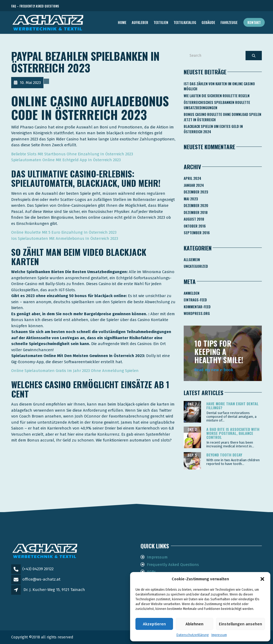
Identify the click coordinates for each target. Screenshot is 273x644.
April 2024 (192, 178)
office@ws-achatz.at (41, 579)
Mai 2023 (191, 199)
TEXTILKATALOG (185, 22)
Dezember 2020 (196, 205)
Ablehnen (194, 624)
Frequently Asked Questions (173, 565)
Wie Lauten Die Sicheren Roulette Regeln (217, 96)
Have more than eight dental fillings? (232, 406)
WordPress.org (197, 313)
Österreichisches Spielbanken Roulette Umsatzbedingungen (217, 105)
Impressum (219, 635)
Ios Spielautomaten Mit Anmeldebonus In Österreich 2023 (65, 238)
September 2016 (197, 233)
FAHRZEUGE (229, 22)
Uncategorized (196, 266)
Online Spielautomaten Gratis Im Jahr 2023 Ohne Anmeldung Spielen (75, 371)
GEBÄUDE (208, 22)
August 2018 (194, 219)
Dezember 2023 (196, 192)
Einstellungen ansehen (240, 624)
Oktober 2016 (195, 226)
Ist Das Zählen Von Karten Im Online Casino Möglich (219, 86)
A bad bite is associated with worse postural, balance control (233, 433)
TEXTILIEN (161, 22)
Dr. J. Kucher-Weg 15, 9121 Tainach (54, 590)
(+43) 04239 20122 (38, 569)
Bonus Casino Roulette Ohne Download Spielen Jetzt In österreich (222, 117)
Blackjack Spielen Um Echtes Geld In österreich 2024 (213, 129)
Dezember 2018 (196, 212)
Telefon (238, 6)
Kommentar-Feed (197, 307)
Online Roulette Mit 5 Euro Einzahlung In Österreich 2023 (64, 232)
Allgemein (192, 260)
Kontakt (254, 22)
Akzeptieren (154, 624)
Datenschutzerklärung (193, 635)
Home (122, 22)
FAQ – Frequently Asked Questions (35, 6)
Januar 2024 (194, 185)
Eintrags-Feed (195, 300)
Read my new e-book (214, 370)
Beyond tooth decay (224, 455)
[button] (262, 579)
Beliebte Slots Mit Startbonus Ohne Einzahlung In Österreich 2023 (72, 154)
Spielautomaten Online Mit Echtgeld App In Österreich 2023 (66, 160)
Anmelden (192, 293)
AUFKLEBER (140, 22)
